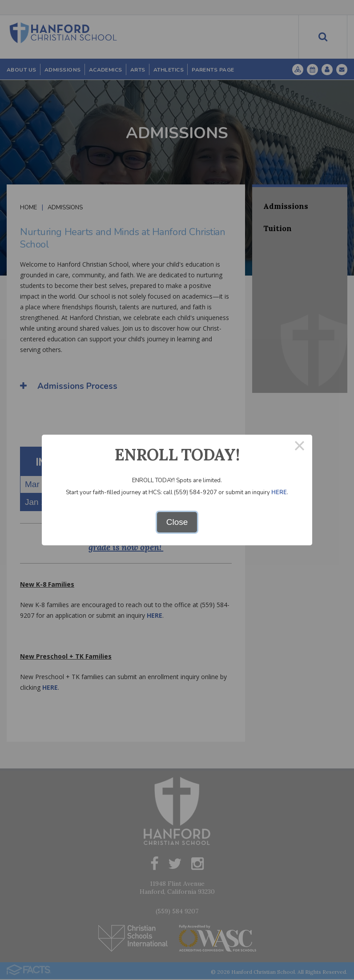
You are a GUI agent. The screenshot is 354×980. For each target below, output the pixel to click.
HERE (279, 492)
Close (177, 522)
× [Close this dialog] (300, 447)
